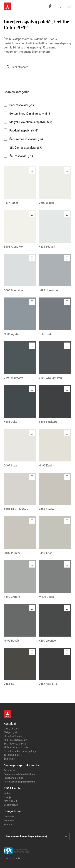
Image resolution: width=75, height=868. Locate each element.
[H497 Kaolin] (55, 448)
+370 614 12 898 (19, 747)
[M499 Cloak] (55, 580)
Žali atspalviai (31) (21, 156)
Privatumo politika (13, 778)
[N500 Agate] (20, 317)
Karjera (7, 793)
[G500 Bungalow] (20, 273)
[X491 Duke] (20, 404)
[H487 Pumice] (20, 536)
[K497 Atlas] (55, 536)
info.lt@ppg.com (18, 740)
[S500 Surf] (55, 317)
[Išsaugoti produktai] (51, 6)
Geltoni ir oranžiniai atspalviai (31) (31, 114)
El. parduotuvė (11, 805)
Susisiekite (10, 770)
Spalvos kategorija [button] (37, 92)
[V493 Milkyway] (20, 361)
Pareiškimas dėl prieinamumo (20, 782)
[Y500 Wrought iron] (55, 361)
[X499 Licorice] (55, 623)
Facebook (9, 816)
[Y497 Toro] (20, 667)
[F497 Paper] (20, 186)
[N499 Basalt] (20, 623)
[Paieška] (59, 6)
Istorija (7, 797)
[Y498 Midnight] (55, 667)
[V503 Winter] (55, 186)
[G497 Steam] (20, 448)
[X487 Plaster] (55, 492)
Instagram (9, 820)
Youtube (8, 824)
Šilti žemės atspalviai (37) (26, 148)
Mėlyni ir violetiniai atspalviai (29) (31, 122)
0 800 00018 (15, 755)
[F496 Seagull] (55, 229)
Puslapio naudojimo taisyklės (19, 774)
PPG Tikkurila (11, 801)
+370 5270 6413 (17, 744)
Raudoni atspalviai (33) (24, 130)
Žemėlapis (9, 759)
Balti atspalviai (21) (22, 105)
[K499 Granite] (20, 580)
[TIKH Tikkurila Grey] (20, 492)
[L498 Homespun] (55, 273)
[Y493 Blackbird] (55, 404)
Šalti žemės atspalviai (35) (26, 139)
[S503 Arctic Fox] (20, 229)
